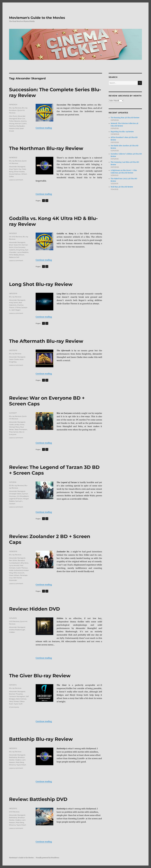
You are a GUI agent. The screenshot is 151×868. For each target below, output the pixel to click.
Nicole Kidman (15, 174)
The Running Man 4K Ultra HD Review (125, 118)
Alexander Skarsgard (17, 167)
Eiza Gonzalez (20, 247)
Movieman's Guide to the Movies (37, 18)
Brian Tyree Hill (15, 245)
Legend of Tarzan (16, 499)
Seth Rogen (16, 310)
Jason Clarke (14, 359)
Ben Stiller (13, 560)
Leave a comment (16, 180)
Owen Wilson (14, 575)
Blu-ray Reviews (15, 108)
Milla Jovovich (19, 573)
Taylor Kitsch (21, 765)
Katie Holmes (21, 699)
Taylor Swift (18, 704)
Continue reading (44, 128)
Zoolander (13, 580)
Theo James (14, 432)
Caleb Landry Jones (17, 424)
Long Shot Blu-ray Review (41, 284)
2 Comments (14, 707)
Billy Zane (24, 563)
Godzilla (12, 250)
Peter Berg (20, 762)
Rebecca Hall (14, 257)
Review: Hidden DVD (35, 609)
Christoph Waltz (15, 494)
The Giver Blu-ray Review (40, 676)
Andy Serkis (14, 303)
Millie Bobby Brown (17, 255)
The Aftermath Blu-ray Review (46, 341)
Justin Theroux (22, 568)
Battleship (13, 757)
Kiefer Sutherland (16, 570)
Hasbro (18, 760)
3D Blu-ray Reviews (16, 485)
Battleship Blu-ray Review (41, 739)
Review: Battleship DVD (38, 799)
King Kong (20, 250)
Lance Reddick (23, 252)
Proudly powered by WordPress (48, 858)
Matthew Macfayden (17, 126)
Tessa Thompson (21, 429)
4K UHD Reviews (16, 237)
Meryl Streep (14, 701)
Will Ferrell (18, 578)
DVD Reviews (14, 621)
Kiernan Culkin (21, 123)
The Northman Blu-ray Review (46, 148)
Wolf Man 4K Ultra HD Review (122, 187)
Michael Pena (14, 427)
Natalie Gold (14, 128)
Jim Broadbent (23, 496)
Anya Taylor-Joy (15, 169)
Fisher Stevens (15, 121)
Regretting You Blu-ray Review (122, 132)
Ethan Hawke (19, 172)
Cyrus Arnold (14, 565)
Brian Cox (21, 119)
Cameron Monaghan (17, 696)
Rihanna (12, 765)
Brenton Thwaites (16, 694)
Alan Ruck (13, 116)
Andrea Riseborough (17, 630)
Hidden (12, 632)
